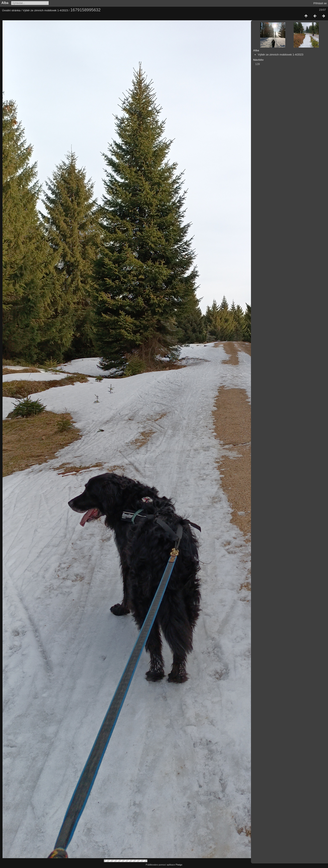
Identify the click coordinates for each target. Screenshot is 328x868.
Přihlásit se (320, 3)
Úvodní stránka (11, 10)
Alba (5, 3)
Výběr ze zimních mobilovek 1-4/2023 (45, 10)
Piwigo (179, 865)
